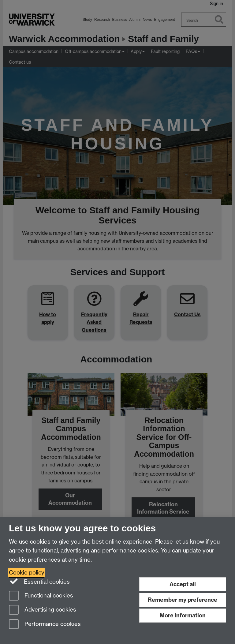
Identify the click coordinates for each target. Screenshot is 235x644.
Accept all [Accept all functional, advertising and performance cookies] (183, 584)
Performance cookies (45, 625)
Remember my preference (183, 600)
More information (183, 615)
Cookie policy (27, 573)
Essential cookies (39, 581)
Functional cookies (41, 596)
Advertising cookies (43, 610)
